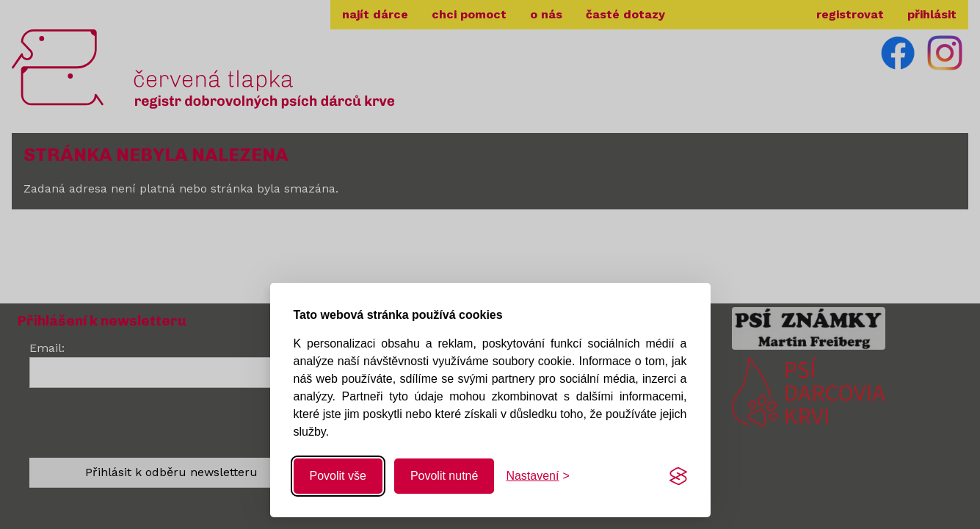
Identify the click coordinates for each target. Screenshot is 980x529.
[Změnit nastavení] (537, 476)
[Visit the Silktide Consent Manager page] (678, 476)
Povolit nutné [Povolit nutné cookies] (444, 476)
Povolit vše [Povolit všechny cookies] (338, 476)
